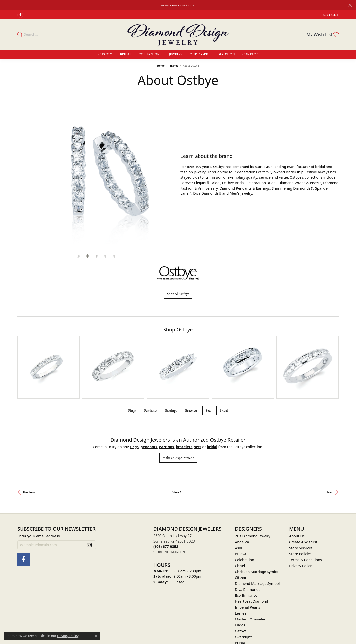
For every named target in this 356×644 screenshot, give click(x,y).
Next (330, 442)
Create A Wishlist (303, 492)
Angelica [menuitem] (242, 492)
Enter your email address (39, 486)
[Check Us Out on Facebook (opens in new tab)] (20, 15)
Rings (132, 360)
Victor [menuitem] (240, 623)
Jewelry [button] (176, 54)
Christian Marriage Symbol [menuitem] (257, 522)
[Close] (350, 5)
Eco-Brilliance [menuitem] (246, 545)
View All (178, 442)
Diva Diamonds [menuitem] (247, 539)
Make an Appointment (178, 408)
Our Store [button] (199, 54)
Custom (105, 54)
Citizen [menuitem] (241, 528)
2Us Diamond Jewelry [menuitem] (253, 486)
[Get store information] (169, 502)
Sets (208, 360)
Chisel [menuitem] (240, 516)
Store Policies (300, 504)
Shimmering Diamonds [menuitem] (254, 605)
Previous (29, 442)
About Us (297, 486)
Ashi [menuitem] (238, 498)
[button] (330, 15)
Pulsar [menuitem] (240, 593)
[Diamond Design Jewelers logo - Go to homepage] (178, 34)
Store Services (301, 498)
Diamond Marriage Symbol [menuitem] (257, 534)
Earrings (171, 360)
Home (161, 66)
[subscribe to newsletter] (89, 495)
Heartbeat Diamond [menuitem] (251, 551)
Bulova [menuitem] (241, 504)
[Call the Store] (166, 496)
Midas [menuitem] (240, 575)
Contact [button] (250, 54)
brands (174, 66)
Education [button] (225, 54)
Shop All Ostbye (178, 294)
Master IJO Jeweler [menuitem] (250, 569)
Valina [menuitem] (240, 617)
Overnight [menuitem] (243, 587)
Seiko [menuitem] (239, 599)
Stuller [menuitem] (240, 611)
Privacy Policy (300, 516)
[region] (96, 175)
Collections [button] (150, 54)
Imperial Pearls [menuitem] (247, 557)
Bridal (224, 360)
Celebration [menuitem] (245, 510)
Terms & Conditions (306, 510)
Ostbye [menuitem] (241, 581)
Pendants (150, 360)
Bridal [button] (126, 54)
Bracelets (191, 360)
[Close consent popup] (96, 636)
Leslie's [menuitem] (241, 563)
